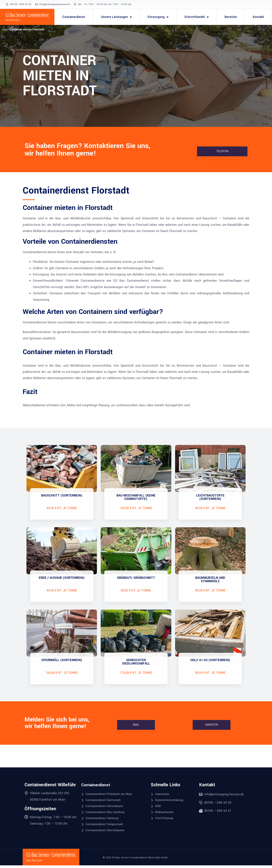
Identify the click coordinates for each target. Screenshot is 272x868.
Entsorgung (158, 17)
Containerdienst (74, 17)
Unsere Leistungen (116, 17)
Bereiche (231, 17)
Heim (5, 30)
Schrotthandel (197, 17)
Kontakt (258, 17)
